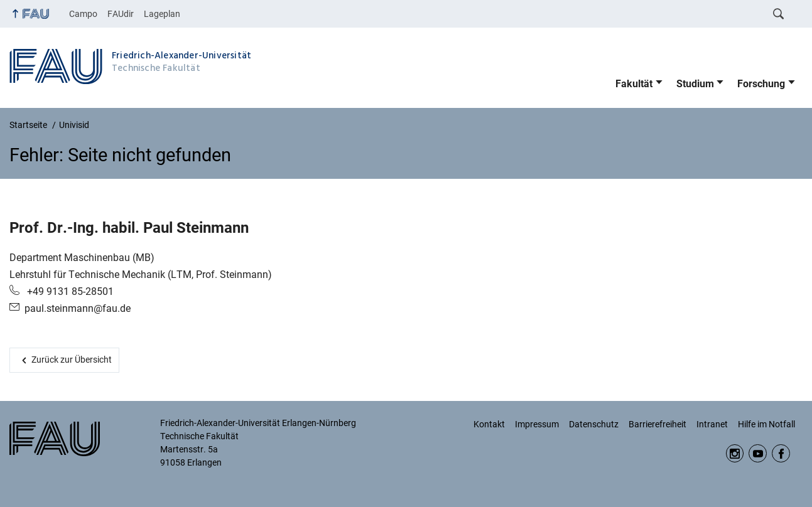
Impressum (537, 424)
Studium (695, 84)
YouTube (758, 453)
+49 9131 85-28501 (69, 291)
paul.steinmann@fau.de (78, 308)
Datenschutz (594, 424)
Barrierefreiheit (658, 424)
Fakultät (634, 84)
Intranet (712, 424)
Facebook (781, 453)
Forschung (761, 84)
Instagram (735, 453)
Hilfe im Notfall (766, 424)
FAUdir (121, 14)
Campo (83, 14)
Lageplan (162, 14)
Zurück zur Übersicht (72, 360)
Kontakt (489, 424)
